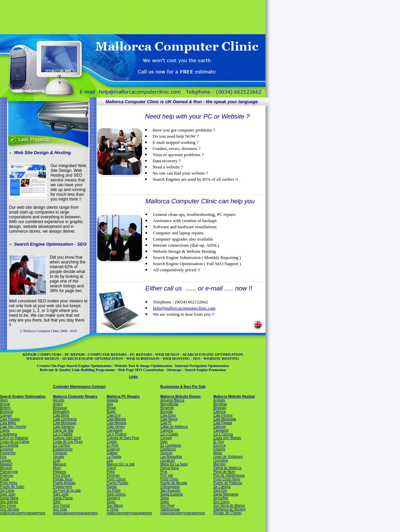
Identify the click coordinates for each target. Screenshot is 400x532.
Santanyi (113, 498)
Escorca (219, 445)
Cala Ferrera (223, 415)
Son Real (167, 506)
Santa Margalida (226, 494)
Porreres (113, 475)
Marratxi (219, 464)
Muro (57, 468)
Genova (166, 453)
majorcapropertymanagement (75, 513)
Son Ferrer (8, 506)
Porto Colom (116, 479)
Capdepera (8, 434)
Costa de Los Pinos (68, 442)
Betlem (5, 408)
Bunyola (167, 412)
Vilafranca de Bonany (230, 509)
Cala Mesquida (225, 419)
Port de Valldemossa (229, 475)
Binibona (7, 412)
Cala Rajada (223, 423)
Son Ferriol (61, 506)
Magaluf (6, 464)
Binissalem (61, 412)
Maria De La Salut (174, 464)
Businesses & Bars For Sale (183, 387)
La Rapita (114, 457)
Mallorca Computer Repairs (75, 397)
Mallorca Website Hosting (234, 397)
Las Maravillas (171, 457)
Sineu (111, 502)
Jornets (59, 457)
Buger (111, 412)
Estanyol (113, 449)
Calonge (220, 427)
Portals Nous (63, 479)
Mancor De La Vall (120, 464)
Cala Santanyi (63, 427)
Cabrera (219, 412)
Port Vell (167, 475)
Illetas (218, 453)
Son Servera (10, 509)
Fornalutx (60, 453)
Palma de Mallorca (227, 468)
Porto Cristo (169, 479)
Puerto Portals (117, 483)
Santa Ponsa (63, 498)
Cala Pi (166, 423)
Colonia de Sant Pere (123, 438)
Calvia (5, 430)
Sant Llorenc (116, 494)
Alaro (4, 400)
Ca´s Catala (169, 434)
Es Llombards (171, 445)
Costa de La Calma (15, 442)
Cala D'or (113, 415)
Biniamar (167, 408)
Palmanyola (9, 472)
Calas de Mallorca (174, 427)
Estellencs (168, 449)
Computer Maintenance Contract (79, 387)
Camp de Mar (63, 430)
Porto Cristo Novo (227, 479)
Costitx (112, 442)
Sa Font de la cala (67, 490)
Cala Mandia (116, 419)
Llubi (56, 460)
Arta (110, 404)
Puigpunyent (62, 487)
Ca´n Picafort (116, 434)
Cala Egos (168, 415)
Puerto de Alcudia (174, 483)
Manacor (60, 464)
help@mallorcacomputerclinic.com (184, 308)
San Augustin (170, 490)
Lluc (110, 460)
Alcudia (59, 400)
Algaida (112, 400)
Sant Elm (220, 490)
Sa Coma (7, 490)
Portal (4, 479)
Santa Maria (9, 498)
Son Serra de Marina (229, 506)
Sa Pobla (113, 490)
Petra (111, 472)
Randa (111, 487)
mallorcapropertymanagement (23, 513)
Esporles (7, 449)
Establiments (63, 449)
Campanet (114, 430)
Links (133, 377)
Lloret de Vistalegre (228, 457)
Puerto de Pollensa (228, 483)
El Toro (219, 442)
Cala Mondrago (65, 423)
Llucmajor (221, 460)
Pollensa (6, 475)
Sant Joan (8, 494)
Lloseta (5, 460)
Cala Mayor (169, 419)
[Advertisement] (132, 16)
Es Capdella (9, 445)
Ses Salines (9, 502)
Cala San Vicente (13, 427)
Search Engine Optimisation (23, 397)
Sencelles (221, 498)
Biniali (111, 408)
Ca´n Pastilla (63, 434)
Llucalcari (168, 460)
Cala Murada (116, 423)
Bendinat (220, 404)
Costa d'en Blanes (227, 438)
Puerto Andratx (64, 483)
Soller (165, 502)
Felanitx (219, 449)
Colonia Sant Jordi (67, 438)
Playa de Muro (224, 472)
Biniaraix (220, 408)
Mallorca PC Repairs (123, 397)
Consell (166, 438)
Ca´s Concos (223, 434)
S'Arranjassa (170, 487)
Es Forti (112, 445)
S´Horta (112, 509)
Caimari (6, 415)
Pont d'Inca (61, 475)
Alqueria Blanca (172, 400)
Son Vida (60, 509)
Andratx (219, 400)
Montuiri (6, 468)
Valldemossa (170, 509)
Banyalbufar (169, 404)
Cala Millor (8, 423)
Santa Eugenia (172, 494)
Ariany (58, 404)
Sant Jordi (61, 494)
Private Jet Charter (227, 513)
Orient (111, 468)
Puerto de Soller (12, 487)
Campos (167, 430)
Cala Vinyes (116, 427)
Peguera (59, 472)
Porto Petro (9, 483)
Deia (164, 442)
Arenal (5, 404)
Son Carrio (222, 502)
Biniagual (60, 408)
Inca (3, 457)
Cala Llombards (65, 419)
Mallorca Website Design (181, 397)
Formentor (8, 453)
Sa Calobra (222, 487)
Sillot (57, 502)
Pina (164, 472)
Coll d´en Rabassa (14, 438)
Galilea (112, 453)
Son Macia (115, 506)
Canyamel (221, 430)
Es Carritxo (61, 445)
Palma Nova (170, 468)
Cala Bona (61, 415)
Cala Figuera (10, 419)
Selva (165, 498)
